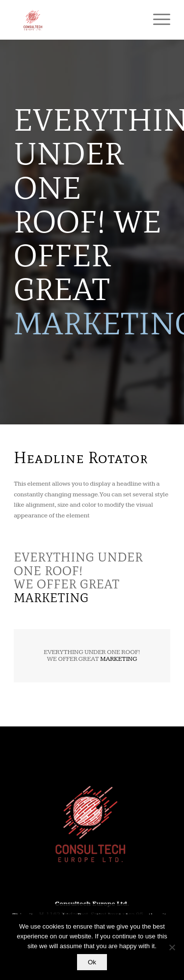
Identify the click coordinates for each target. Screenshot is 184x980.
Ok (92, 962)
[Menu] (157, 20)
